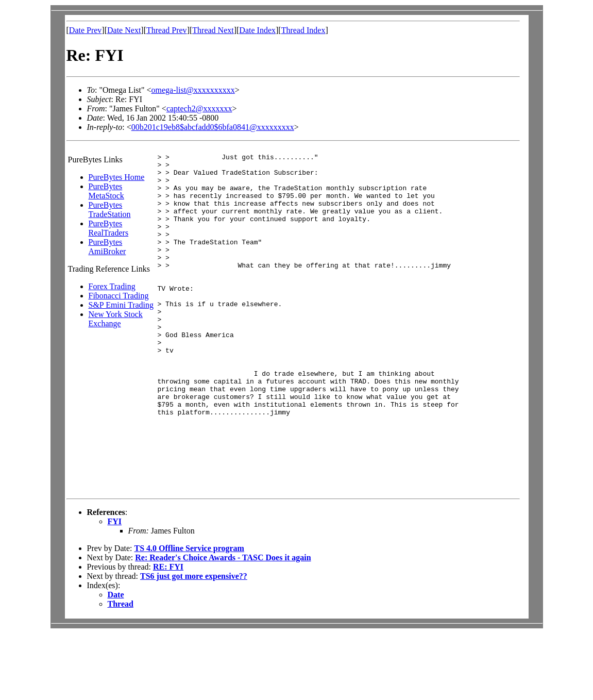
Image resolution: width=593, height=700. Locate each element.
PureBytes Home (117, 177)
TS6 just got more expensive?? (194, 643)
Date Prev (86, 30)
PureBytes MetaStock (106, 191)
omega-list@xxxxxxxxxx (193, 90)
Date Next (124, 30)
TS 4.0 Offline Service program (189, 615)
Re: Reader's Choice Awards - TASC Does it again (223, 624)
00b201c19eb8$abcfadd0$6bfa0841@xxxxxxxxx (213, 127)
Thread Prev (167, 30)
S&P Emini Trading (121, 305)
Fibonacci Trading (119, 296)
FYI (115, 588)
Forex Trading (112, 286)
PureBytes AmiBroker (107, 247)
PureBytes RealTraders (109, 228)
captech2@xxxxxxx (199, 109)
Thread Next (213, 30)
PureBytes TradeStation (110, 210)
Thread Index (303, 30)
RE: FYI (168, 633)
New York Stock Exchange (116, 319)
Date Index (257, 30)
